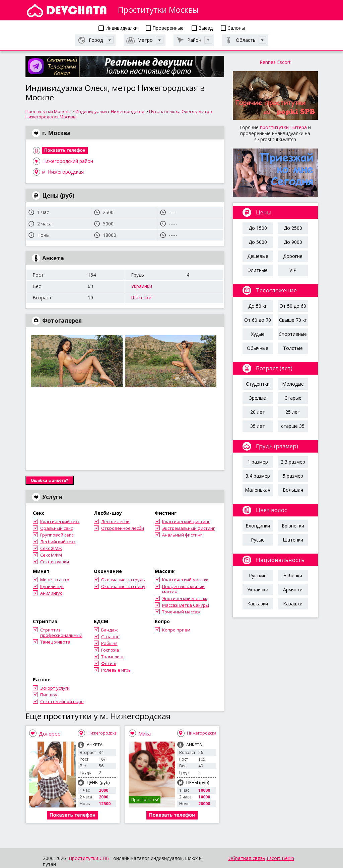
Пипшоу (49, 695)
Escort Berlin (280, 858)
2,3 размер (293, 462)
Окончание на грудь (123, 580)
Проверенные (165, 28)
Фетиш (109, 663)
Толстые (293, 348)
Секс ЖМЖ (51, 548)
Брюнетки (293, 526)
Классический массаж (185, 580)
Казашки (293, 604)
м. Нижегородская (63, 172)
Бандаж (109, 630)
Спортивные (293, 334)
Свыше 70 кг (293, 320)
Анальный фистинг (182, 535)
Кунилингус (52, 586)
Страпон (110, 637)
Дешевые (258, 256)
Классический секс (60, 521)
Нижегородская (103, 733)
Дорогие (293, 256)
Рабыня (109, 643)
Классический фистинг (186, 521)
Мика (145, 734)
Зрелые (258, 398)
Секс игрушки (55, 562)
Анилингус (51, 593)
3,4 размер (258, 476)
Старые (293, 398)
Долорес (49, 734)
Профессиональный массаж (183, 589)
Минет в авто (55, 580)
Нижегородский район (68, 161)
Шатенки (141, 298)
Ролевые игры (116, 670)
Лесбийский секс (58, 542)
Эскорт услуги (55, 688)
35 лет (258, 426)
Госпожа (110, 650)
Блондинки (258, 526)
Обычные (258, 348)
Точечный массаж (181, 612)
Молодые (293, 384)
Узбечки (293, 575)
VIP (293, 270)
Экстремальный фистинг (188, 528)
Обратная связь (247, 858)
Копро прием (176, 630)
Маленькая (258, 490)
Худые (258, 334)
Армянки (293, 590)
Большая (293, 490)
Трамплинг (113, 657)
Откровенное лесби (123, 528)
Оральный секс (56, 528)
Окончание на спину (123, 586)
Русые (258, 540)
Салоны (233, 28)
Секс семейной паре (62, 701)
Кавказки (258, 604)
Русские (258, 575)
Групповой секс (57, 535)
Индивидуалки (118, 28)
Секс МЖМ (51, 555)
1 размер (258, 462)
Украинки (142, 286)
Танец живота (55, 642)
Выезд (202, 28)
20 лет (258, 412)
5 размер (293, 476)
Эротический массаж (185, 598)
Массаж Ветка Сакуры (186, 605)
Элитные (258, 270)
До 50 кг (258, 306)
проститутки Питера (283, 127)
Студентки (258, 384)
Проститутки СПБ (89, 858)
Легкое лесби (115, 521)
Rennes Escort (275, 62)
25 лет (293, 412)
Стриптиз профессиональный (61, 633)
